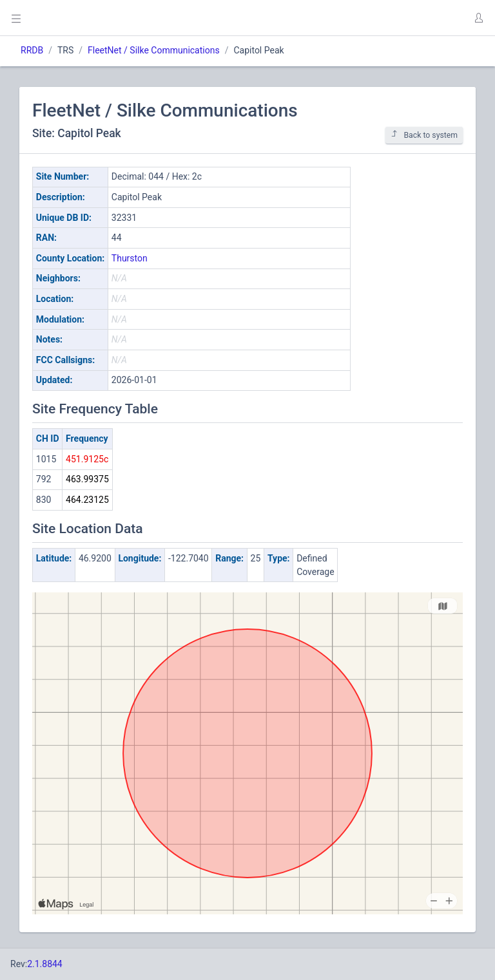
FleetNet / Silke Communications (154, 50)
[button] (478, 18)
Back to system (424, 135)
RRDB (32, 50)
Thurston (130, 258)
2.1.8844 (45, 964)
